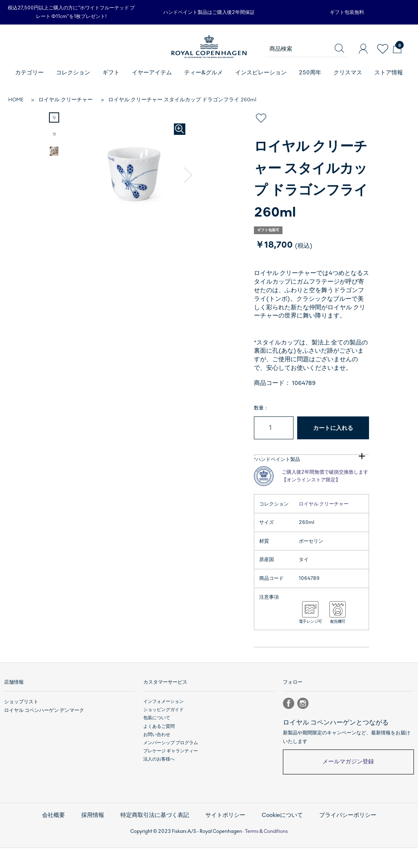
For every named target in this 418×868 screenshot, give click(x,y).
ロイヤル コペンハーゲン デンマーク (41, 733)
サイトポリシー (225, 837)
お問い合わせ (157, 758)
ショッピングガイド (163, 733)
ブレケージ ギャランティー (171, 774)
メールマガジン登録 (348, 785)
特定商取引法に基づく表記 (158, 837)
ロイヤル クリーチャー (66, 100)
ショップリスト (20, 725)
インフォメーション (163, 725)
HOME (16, 100)
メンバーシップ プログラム (171, 766)
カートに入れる (333, 428)
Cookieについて (279, 837)
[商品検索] (306, 49)
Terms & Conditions (266, 851)
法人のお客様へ (159, 782)
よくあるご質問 (159, 750)
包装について (157, 742)
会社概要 (62, 837)
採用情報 (99, 837)
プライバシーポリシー (340, 837)
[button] (189, 175)
